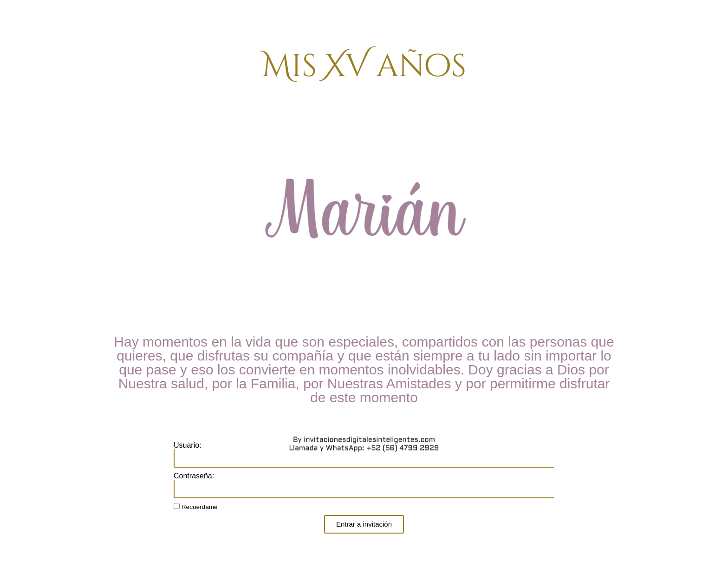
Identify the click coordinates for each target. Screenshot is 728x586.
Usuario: (188, 445)
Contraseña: (194, 476)
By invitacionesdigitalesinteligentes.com (364, 135)
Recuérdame (196, 507)
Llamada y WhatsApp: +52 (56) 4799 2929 (364, 143)
